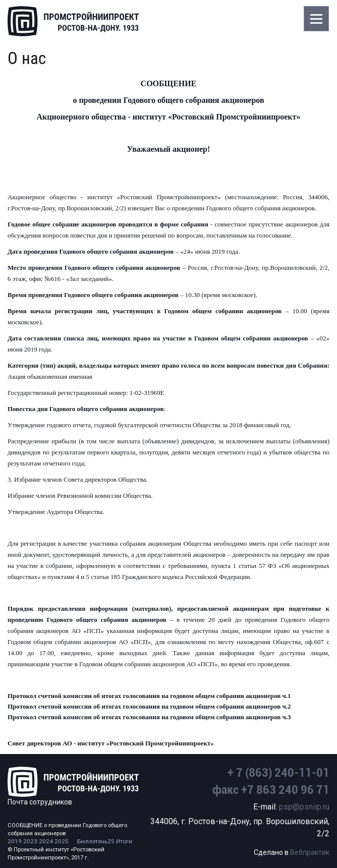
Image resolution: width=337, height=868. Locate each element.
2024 (46, 841)
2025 (62, 841)
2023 (30, 841)
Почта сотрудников (40, 802)
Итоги (124, 841)
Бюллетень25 (96, 841)
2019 (15, 841)
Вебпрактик (310, 852)
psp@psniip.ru (304, 807)
